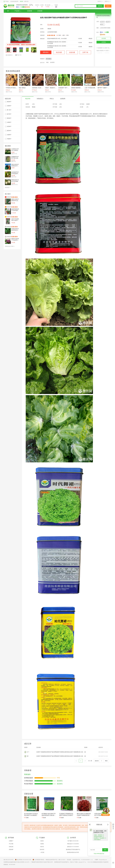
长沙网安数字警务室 (38, 860)
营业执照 (69, 860)
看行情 (42, 847)
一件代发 (42, 852)
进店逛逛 (104, 38)
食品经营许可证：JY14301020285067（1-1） (83, 860)
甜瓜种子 (9, 131)
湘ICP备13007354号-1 (9, 860)
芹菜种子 (9, 139)
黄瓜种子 (9, 118)
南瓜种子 (9, 102)
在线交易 (11, 847)
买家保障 (11, 850)
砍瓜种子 (103, 22)
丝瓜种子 (9, 126)
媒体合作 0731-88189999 (73, 847)
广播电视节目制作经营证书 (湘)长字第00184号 (42, 862)
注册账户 (11, 841)
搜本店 (100, 6)
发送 (105, 850)
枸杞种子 (108, 22)
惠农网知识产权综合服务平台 (73, 850)
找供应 (42, 841)
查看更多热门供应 (10, 246)
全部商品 (104, 42)
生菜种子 (9, 135)
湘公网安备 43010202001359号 (23, 860)
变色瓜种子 (103, 25)
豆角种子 (9, 106)
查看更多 (8, 188)
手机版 (6, 1)
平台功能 (11, 844)
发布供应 (42, 850)
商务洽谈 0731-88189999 (73, 844)
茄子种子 (9, 114)
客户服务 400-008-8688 (73, 841)
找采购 (42, 844)
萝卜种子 (9, 110)
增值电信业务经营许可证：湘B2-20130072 (56, 860)
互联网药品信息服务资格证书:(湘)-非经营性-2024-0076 (16, 862)
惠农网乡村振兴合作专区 (73, 852)
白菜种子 (9, 122)
